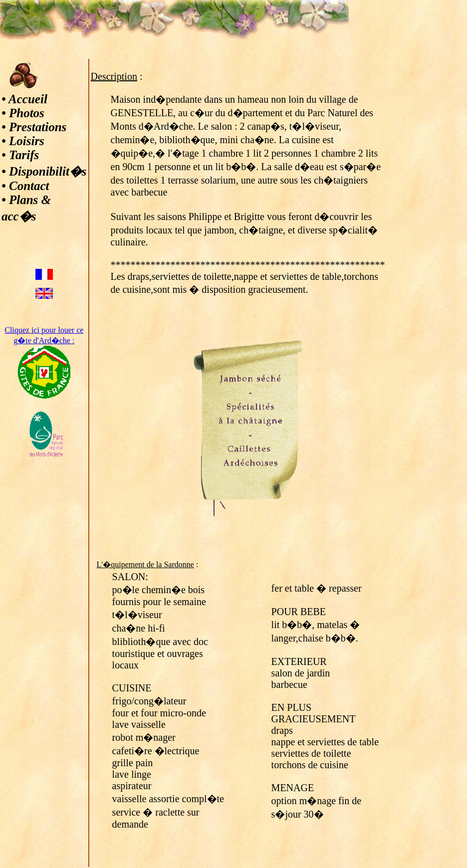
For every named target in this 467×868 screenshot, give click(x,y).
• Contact (25, 186)
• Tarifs (20, 155)
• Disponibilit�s (44, 171)
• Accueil (24, 99)
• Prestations (34, 127)
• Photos (23, 113)
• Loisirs (23, 141)
